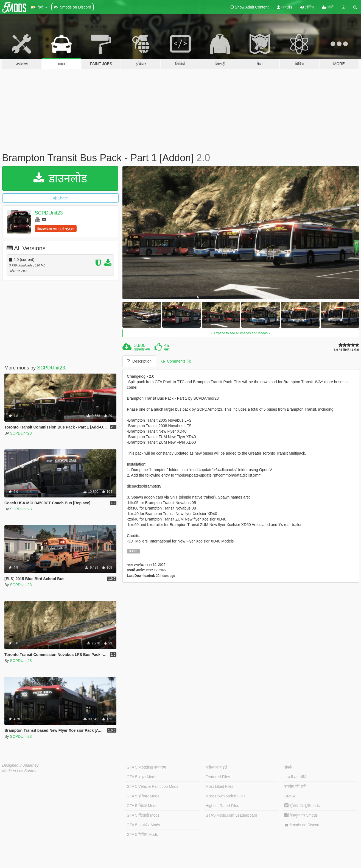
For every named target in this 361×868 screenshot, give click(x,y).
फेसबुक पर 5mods (301, 815)
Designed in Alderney (20, 765)
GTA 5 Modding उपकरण (146, 767)
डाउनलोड (60, 178)
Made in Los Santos (19, 771)
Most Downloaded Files (226, 796)
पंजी (328, 7)
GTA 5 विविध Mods (142, 834)
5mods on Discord (303, 825)
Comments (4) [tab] (176, 361)
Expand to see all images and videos (241, 333)
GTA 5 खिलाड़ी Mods (143, 815)
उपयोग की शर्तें (295, 786)
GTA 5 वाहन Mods (141, 777)
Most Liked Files (219, 786)
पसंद (167, 349)
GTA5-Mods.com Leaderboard (231, 815)
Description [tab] (139, 361)
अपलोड (284, 7)
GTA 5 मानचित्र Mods (143, 825)
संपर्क (288, 767)
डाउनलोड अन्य (142, 349)
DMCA (290, 796)
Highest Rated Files (222, 806)
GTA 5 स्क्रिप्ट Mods (142, 806)
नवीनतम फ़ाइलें (216, 767)
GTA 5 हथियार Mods (143, 796)
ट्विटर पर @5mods (302, 806)
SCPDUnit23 (49, 213)
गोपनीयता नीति (295, 777)
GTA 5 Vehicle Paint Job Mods (152, 786)
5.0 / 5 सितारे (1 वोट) (346, 350)
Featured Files (218, 777)
